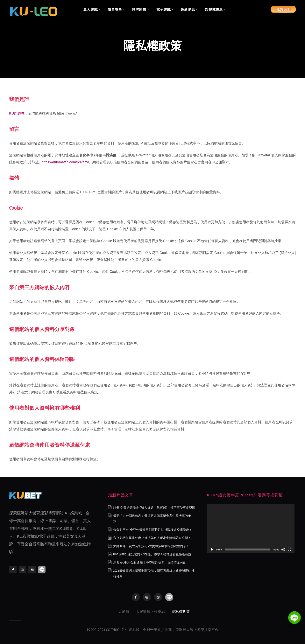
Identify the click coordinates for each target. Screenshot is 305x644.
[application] (251, 529)
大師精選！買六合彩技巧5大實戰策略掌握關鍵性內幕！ (151, 546)
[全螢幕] (289, 549)
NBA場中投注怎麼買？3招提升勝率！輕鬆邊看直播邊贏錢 (152, 554)
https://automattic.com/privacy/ (65, 162)
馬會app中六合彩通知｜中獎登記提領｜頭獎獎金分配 (150, 562)
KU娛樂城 (17, 113)
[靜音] (283, 549)
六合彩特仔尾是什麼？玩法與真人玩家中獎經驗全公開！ (152, 538)
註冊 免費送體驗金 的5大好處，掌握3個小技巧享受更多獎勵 (154, 508)
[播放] (212, 549)
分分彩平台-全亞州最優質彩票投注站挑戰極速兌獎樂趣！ (153, 530)
